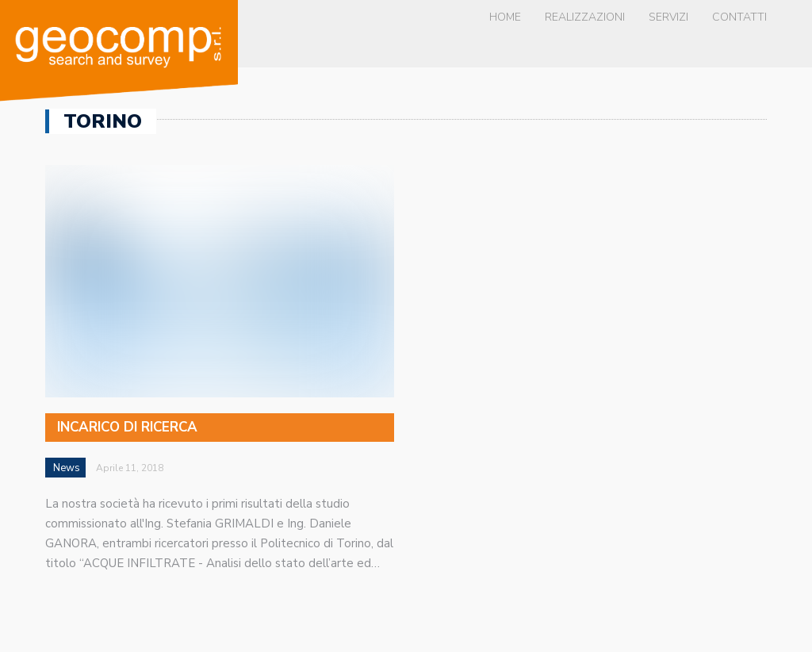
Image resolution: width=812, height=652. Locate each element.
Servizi (668, 17)
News (67, 468)
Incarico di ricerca (127, 427)
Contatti (739, 17)
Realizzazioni (585, 17)
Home (505, 17)
